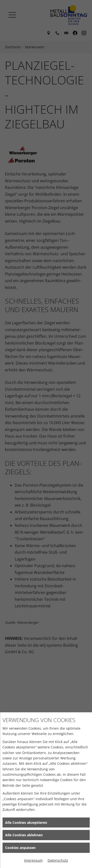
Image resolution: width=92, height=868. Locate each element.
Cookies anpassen (20, 848)
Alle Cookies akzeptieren (26, 822)
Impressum (33, 860)
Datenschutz (58, 860)
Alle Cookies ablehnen (24, 835)
